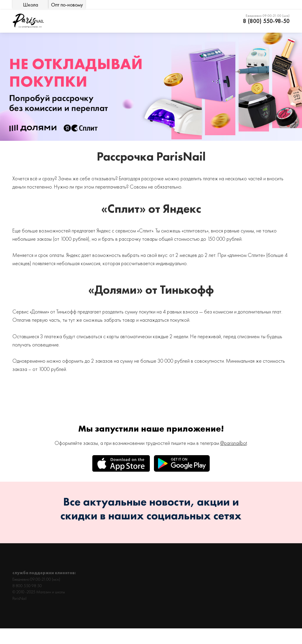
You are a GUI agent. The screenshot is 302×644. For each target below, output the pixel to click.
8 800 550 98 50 (27, 586)
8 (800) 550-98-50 (266, 21)
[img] (28, 21)
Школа (31, 5)
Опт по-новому (67, 5)
